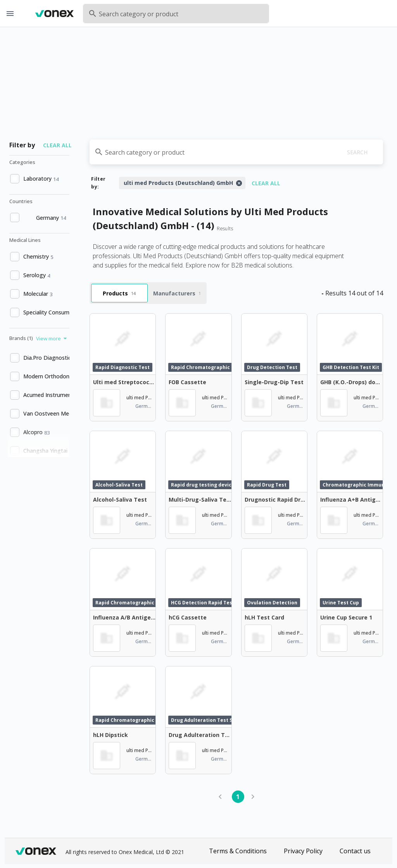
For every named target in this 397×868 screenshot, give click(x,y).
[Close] (239, 183)
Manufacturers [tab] (177, 293)
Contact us (355, 851)
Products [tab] (119, 293)
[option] (39, 179)
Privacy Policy (303, 851)
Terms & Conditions (238, 851)
